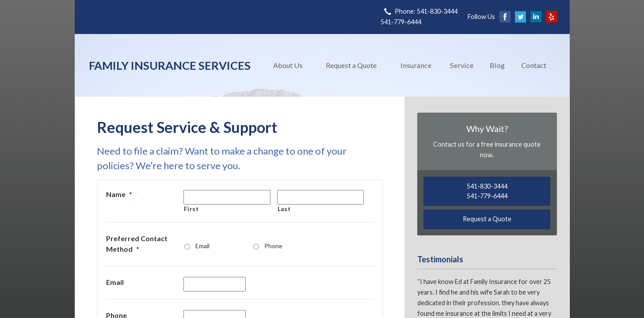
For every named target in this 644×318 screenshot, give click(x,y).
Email (202, 246)
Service (462, 65)
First (191, 209)
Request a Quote (351, 65)
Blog (497, 65)
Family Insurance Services (170, 65)
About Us (288, 65)
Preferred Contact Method (137, 244)
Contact (534, 65)
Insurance (416, 65)
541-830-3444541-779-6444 (487, 191)
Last (284, 209)
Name (119, 194)
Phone (273, 246)
